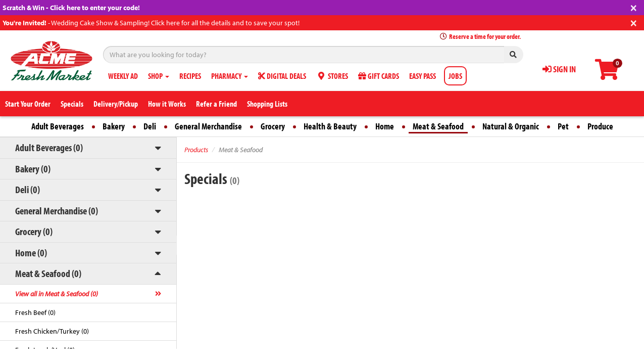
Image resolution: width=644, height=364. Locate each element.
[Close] (634, 7)
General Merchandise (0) (57, 211)
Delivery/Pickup (116, 104)
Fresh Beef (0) (35, 312)
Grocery (273, 126)
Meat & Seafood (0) (48, 273)
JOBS (455, 76)
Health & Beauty (330, 126)
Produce (600, 126)
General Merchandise (208, 126)
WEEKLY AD (123, 76)
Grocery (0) (34, 231)
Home (385, 126)
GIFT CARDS (379, 76)
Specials (72, 104)
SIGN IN (559, 69)
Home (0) (31, 253)
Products (196, 150)
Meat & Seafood (438, 126)
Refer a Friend (216, 104)
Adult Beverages (58, 126)
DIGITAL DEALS (282, 76)
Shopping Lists (267, 104)
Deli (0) (28, 189)
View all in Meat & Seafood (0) (57, 294)
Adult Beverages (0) (49, 147)
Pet (563, 126)
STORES (332, 76)
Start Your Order (28, 104)
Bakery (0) (33, 169)
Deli (150, 126)
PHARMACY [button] (230, 76)
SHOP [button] (159, 76)
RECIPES (190, 76)
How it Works (167, 104)
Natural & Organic (511, 126)
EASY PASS (423, 76)
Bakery (114, 126)
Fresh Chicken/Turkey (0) (52, 331)
